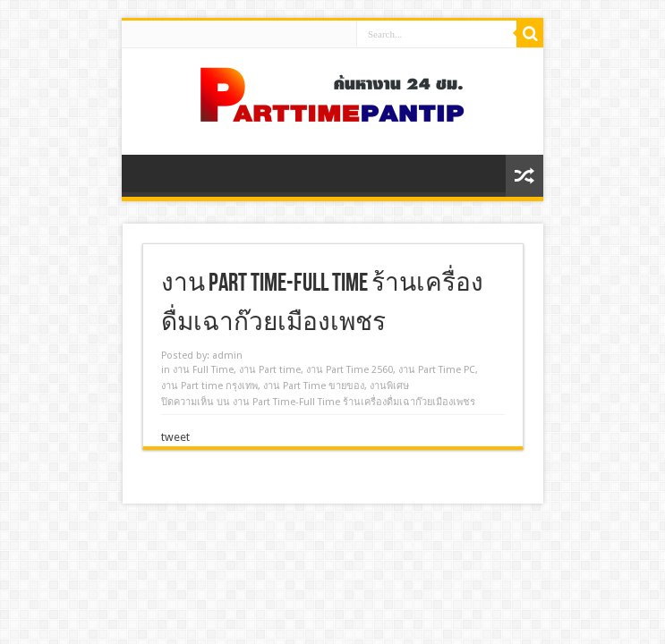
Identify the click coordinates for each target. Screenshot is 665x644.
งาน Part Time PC (437, 370)
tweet (175, 437)
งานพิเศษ (389, 386)
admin (227, 356)
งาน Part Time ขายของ (314, 386)
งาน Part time (270, 370)
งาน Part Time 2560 (350, 370)
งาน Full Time (203, 370)
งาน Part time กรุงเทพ (209, 386)
